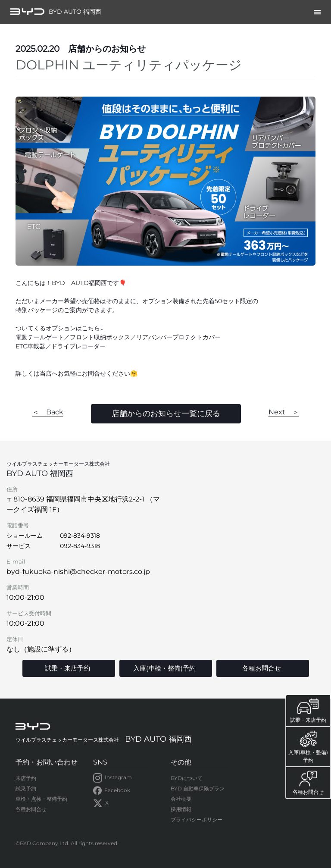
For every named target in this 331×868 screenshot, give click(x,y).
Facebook (112, 791)
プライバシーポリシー (197, 819)
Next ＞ (284, 412)
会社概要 (181, 799)
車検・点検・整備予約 (41, 799)
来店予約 (26, 778)
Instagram (112, 778)
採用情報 (181, 809)
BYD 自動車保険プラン (198, 788)
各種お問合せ (31, 809)
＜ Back (48, 412)
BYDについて (187, 778)
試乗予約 (26, 788)
